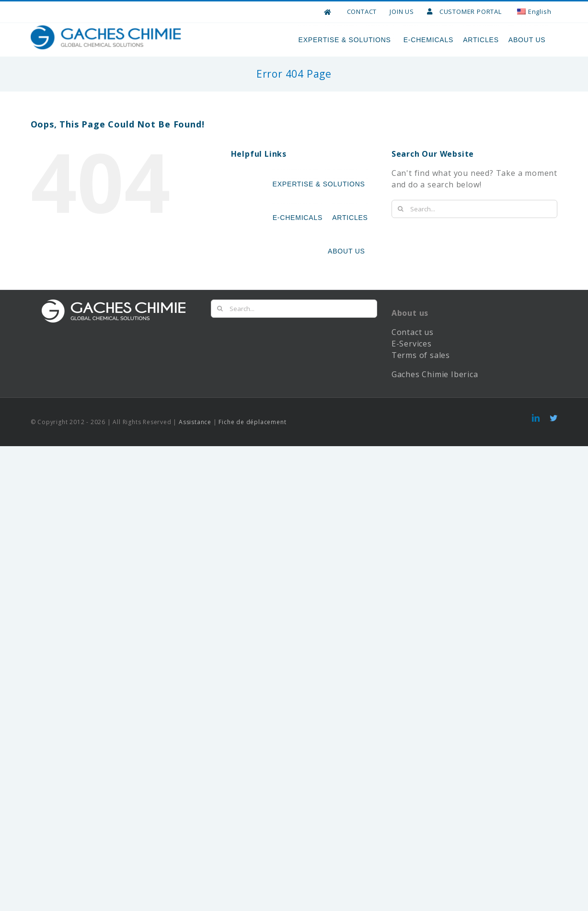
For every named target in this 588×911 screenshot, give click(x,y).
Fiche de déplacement (252, 443)
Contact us (413, 353)
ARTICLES (481, 40)
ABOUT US (529, 40)
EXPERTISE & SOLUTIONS (346, 40)
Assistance (195, 443)
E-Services (412, 364)
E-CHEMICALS (428, 40)
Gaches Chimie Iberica (436, 395)
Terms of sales (421, 376)
